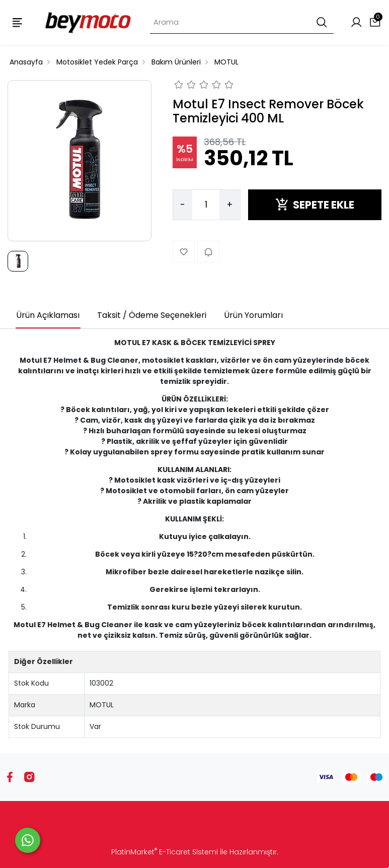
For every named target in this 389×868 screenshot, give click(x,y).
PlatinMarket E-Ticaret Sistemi (165, 852)
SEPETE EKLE (315, 205)
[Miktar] (206, 205)
